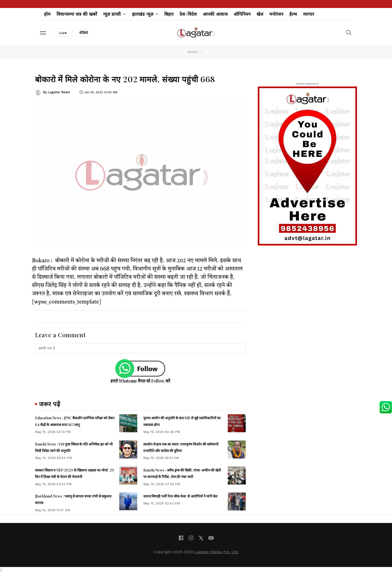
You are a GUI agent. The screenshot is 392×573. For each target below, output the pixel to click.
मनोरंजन (276, 14)
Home (192, 52)
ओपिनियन (242, 14)
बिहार (169, 14)
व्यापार (308, 14)
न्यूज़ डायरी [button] (114, 14)
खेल (260, 14)
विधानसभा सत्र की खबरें (77, 14)
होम (47, 14)
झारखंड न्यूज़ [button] (145, 14)
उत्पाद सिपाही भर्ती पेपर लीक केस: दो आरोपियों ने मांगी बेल (180, 496)
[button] (43, 33)
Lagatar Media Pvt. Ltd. (217, 552)
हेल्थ (293, 14)
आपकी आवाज (215, 14)
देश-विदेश (188, 14)
